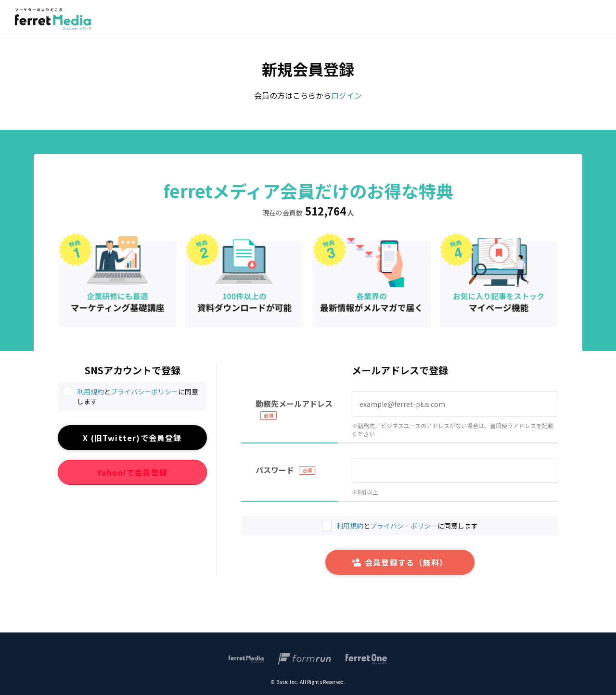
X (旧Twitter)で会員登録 (132, 438)
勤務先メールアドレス (294, 404)
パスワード (275, 470)
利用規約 (90, 392)
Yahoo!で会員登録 (132, 472)
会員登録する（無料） (400, 562)
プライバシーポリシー (144, 392)
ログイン (346, 95)
